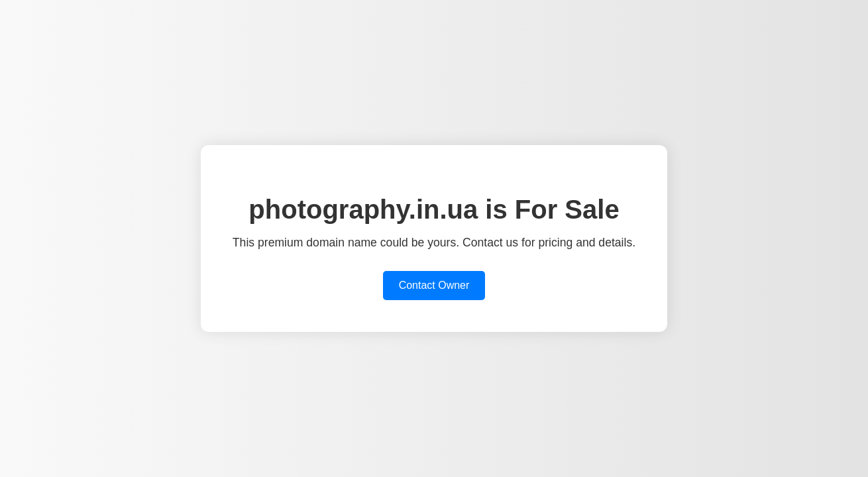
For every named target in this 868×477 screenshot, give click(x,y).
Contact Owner (434, 285)
